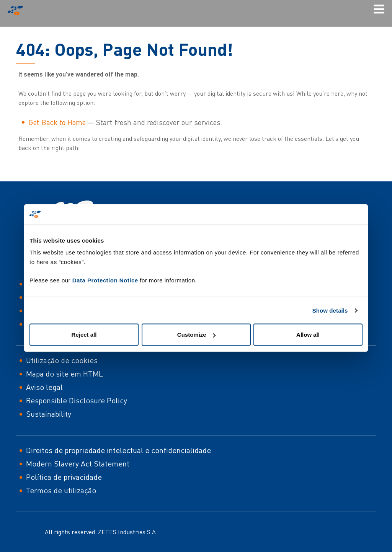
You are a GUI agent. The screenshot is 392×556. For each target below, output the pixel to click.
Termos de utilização (61, 490)
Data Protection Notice (105, 280)
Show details (330, 310)
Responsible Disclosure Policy (77, 400)
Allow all (308, 335)
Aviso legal (44, 387)
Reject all (84, 335)
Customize (196, 335)
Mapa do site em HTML (65, 374)
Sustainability (49, 414)
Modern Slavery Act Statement (78, 464)
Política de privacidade (64, 477)
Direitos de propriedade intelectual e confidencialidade (118, 450)
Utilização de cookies (62, 360)
